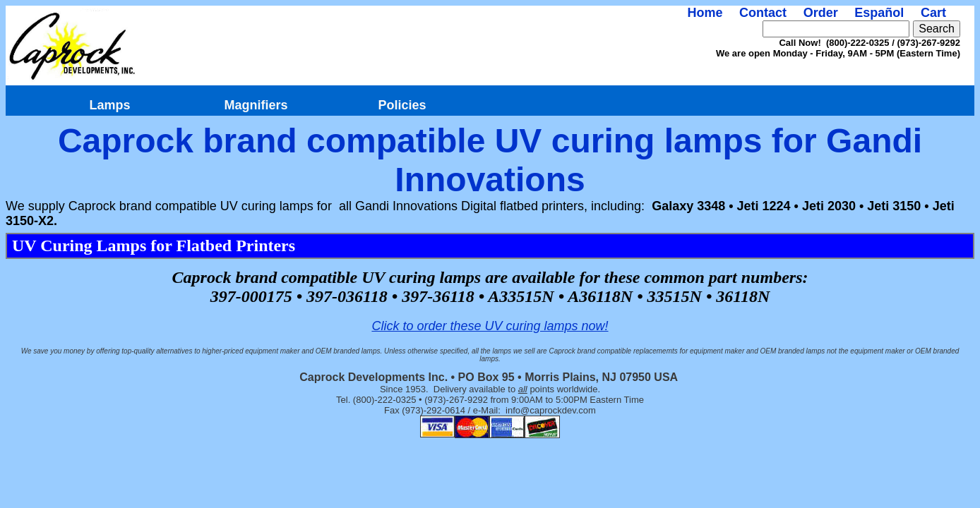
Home (705, 13)
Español (879, 13)
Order (821, 13)
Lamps (109, 105)
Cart (933, 13)
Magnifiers (256, 105)
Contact (763, 13)
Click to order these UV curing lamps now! (490, 326)
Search (937, 29)
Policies (402, 105)
